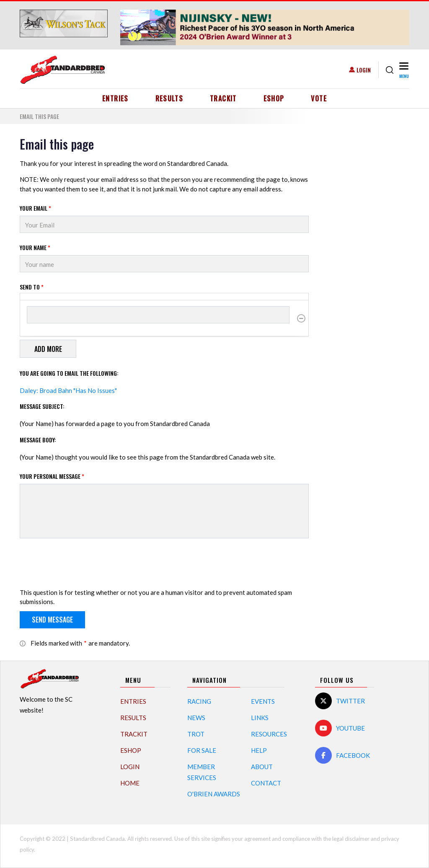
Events (263, 701)
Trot (196, 734)
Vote (319, 98)
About (262, 767)
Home (130, 783)
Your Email (35, 208)
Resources (269, 734)
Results (169, 98)
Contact (266, 783)
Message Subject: (42, 406)
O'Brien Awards (214, 794)
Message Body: (38, 440)
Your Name (35, 247)
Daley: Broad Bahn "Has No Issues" (68, 390)
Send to (32, 287)
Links (260, 718)
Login (364, 70)
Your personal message (52, 476)
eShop (274, 98)
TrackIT (223, 98)
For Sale (202, 750)
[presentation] (83, 565)
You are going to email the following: (69, 373)
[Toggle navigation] (403, 70)
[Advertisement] (365, 262)
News (196, 718)
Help (259, 750)
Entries (115, 98)
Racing (199, 701)
